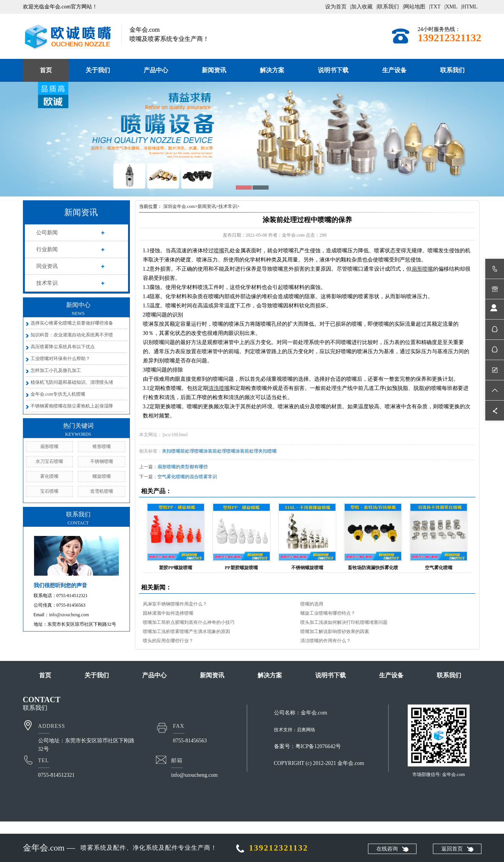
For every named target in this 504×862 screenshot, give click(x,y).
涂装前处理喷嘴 (219, 451)
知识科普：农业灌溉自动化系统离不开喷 (72, 335)
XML (451, 7)
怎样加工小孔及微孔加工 (56, 370)
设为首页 (336, 7)
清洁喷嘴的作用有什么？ (326, 641)
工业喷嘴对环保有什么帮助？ (60, 359)
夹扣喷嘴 (171, 451)
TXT (435, 7)
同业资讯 (47, 266)
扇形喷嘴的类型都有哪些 (183, 467)
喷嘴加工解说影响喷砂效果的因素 (335, 631)
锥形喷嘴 (102, 446)
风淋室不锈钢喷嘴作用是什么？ (175, 604)
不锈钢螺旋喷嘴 (307, 568)
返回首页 (452, 849)
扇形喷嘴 (49, 446)
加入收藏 (362, 7)
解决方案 (272, 70)
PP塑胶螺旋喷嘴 (241, 568)
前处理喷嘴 (192, 451)
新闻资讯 (214, 70)
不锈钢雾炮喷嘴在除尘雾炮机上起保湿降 (72, 406)
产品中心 (156, 70)
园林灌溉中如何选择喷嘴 (168, 613)
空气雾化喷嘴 (439, 568)
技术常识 (47, 283)
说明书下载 (333, 70)
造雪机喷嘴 (102, 491)
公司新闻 (47, 233)
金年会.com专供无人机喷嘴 (58, 394)
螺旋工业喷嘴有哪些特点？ (328, 613)
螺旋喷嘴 (102, 476)
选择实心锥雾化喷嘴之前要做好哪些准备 (72, 323)
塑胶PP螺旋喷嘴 (176, 568)
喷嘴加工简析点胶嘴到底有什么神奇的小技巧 (189, 622)
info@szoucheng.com (69, 615)
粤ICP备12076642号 (318, 746)
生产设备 (394, 70)
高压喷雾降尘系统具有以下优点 (63, 347)
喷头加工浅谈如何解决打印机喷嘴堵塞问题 (344, 622)
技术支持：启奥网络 (295, 730)
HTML (470, 7)
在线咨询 (387, 849)
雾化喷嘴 (49, 476)
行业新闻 (47, 249)
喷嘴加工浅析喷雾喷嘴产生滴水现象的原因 (186, 631)
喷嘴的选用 (312, 604)
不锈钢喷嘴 (102, 461)
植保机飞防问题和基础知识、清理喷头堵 (72, 382)
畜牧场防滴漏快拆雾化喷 (373, 568)
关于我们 (98, 70)
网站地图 (415, 7)
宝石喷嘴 (49, 491)
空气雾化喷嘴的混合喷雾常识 (187, 477)
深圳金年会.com (179, 206)
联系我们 (388, 7)
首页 (46, 70)
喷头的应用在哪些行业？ (168, 641)
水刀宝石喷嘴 (49, 461)
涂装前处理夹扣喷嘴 (256, 451)
